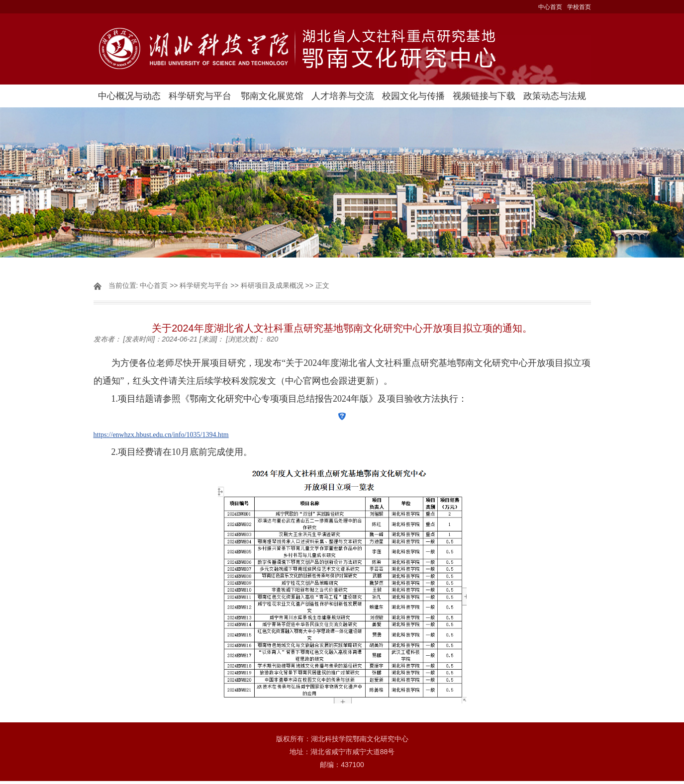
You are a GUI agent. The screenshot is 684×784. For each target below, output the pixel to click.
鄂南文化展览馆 (272, 96)
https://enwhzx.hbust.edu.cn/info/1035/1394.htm (161, 435)
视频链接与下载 (484, 96)
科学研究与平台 (200, 96)
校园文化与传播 (413, 96)
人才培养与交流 (343, 96)
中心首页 (550, 7)
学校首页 (579, 7)
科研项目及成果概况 (272, 285)
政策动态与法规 (555, 96)
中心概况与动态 (129, 96)
